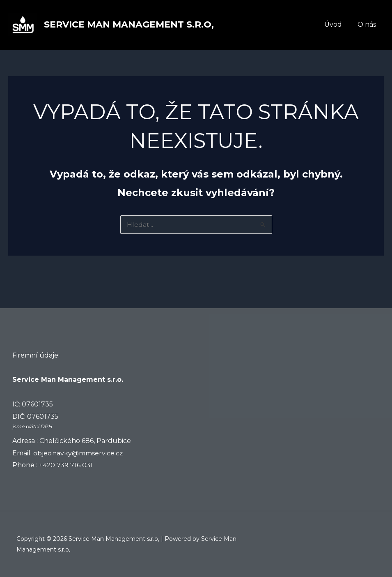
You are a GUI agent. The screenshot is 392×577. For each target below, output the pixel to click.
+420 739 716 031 (66, 465)
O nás (368, 24)
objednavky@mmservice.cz (78, 453)
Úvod (337, 24)
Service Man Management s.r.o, (129, 24)
